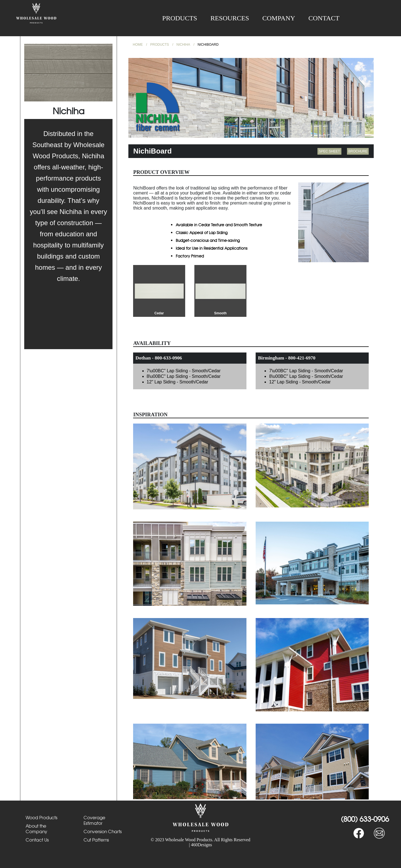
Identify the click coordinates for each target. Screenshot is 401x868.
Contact (324, 18)
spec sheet (329, 151)
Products (180, 18)
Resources (230, 18)
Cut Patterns (96, 840)
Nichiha (183, 45)
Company (279, 18)
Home (138, 45)
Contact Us (37, 840)
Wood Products (41, 818)
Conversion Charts (103, 831)
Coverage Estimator (94, 820)
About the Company (36, 829)
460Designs (202, 845)
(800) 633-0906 (365, 819)
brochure (358, 151)
